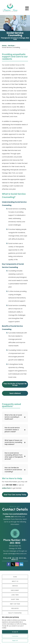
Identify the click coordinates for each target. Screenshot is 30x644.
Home (15, 577)
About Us (15, 581)
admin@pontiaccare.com (17, 554)
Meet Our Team (15, 604)
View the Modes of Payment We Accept (15, 384)
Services (15, 586)
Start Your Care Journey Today (15, 495)
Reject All (15, 641)
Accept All (15, 632)
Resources (15, 608)
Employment (15, 590)
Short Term (15, 599)
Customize (15, 636)
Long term (15, 595)
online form (6, 488)
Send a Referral (15, 393)
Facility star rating (15, 613)
